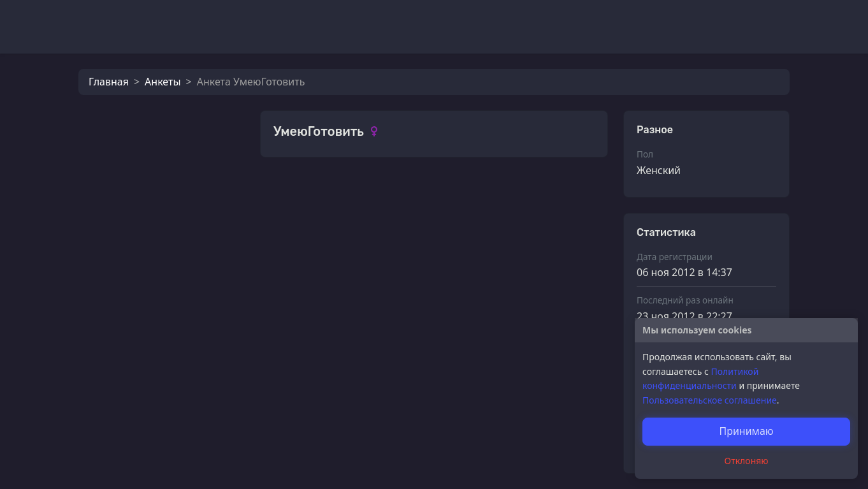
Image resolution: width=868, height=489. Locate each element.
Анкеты (163, 82)
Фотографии (305, 194)
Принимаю (746, 431)
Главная (109, 82)
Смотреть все (567, 193)
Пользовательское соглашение (710, 400)
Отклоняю (747, 461)
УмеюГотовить (338, 316)
